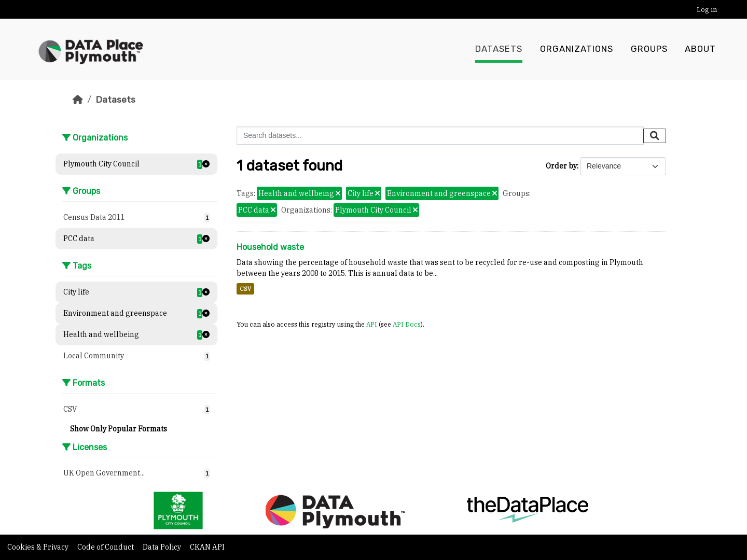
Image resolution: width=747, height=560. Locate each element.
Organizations (577, 49)
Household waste (270, 247)
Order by (561, 166)
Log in (707, 10)
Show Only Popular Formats (119, 429)
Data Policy (163, 547)
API (372, 324)
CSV (245, 289)
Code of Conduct (106, 547)
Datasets (499, 49)
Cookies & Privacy (39, 547)
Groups (649, 49)
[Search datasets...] (440, 136)
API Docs (407, 324)
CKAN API (207, 547)
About (700, 49)
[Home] (78, 100)
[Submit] (655, 136)
